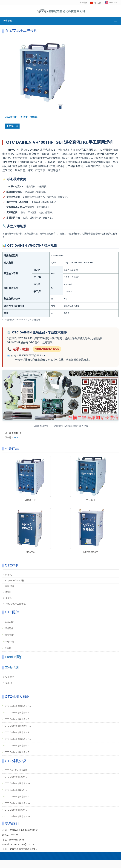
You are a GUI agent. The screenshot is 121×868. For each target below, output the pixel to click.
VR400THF (30, 500)
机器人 (9, 575)
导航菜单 (7, 21)
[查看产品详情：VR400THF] (30, 476)
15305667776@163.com (23, 844)
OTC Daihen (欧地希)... (16, 777)
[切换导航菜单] (115, 21)
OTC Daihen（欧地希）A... (18, 797)
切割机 (9, 592)
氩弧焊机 (10, 586)
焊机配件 (9, 628)
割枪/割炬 (9, 635)
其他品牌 (12, 668)
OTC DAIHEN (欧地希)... (17, 770)
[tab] (61, 107)
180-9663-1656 (16, 840)
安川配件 (10, 677)
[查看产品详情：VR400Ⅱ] (91, 476)
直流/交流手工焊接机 (15, 604)
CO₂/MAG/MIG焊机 (15, 581)
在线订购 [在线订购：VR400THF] (12, 126)
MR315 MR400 (91, 552)
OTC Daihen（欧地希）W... (18, 783)
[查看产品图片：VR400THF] (43, 71)
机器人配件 (10, 622)
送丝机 (8, 648)
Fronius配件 (14, 657)
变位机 (9, 598)
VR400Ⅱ (18, 437)
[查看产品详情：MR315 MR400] (91, 529)
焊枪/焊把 (9, 642)
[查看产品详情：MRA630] (30, 529)
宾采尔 (9, 683)
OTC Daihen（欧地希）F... (18, 706)
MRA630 (30, 552)
